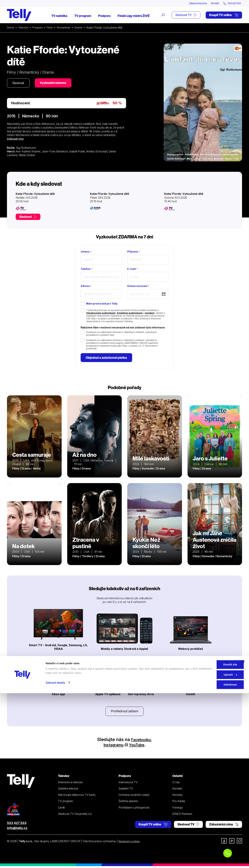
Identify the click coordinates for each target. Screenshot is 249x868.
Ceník (61, 809)
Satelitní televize (68, 790)
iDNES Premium (182, 816)
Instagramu (112, 747)
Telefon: (87, 269)
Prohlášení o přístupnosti (134, 809)
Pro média (179, 803)
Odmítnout (211, 859)
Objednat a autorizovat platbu (107, 358)
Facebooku (141, 741)
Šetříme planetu (128, 803)
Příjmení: (134, 252)
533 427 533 (17, 825)
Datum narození (138, 286)
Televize (24, 28)
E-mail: (133, 269)
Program (39, 28)
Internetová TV (128, 784)
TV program (83, 16)
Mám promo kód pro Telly (102, 304)
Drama (82, 28)
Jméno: (86, 252)
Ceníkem (150, 313)
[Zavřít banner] (244, 836)
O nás (176, 784)
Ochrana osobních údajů (134, 797)
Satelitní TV (126, 790)
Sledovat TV (186, 15)
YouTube (139, 747)
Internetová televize (70, 784)
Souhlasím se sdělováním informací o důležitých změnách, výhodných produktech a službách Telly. (121, 334)
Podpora (104, 16)
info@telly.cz (17, 830)
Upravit (211, 849)
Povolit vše (211, 839)
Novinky (178, 797)
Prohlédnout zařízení (124, 713)
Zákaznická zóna (191, 3)
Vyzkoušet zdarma (56, 83)
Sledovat (19, 84)
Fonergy (178, 809)
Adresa (86, 286)
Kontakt (211, 3)
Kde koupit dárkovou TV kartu (77, 797)
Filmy (52, 28)
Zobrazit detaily (55, 857)
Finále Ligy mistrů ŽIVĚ (134, 16)
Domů (11, 28)
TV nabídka (59, 16)
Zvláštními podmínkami (130, 313)
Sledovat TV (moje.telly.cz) (75, 816)
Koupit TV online (224, 15)
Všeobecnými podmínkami (101, 313)
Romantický (67, 28)
